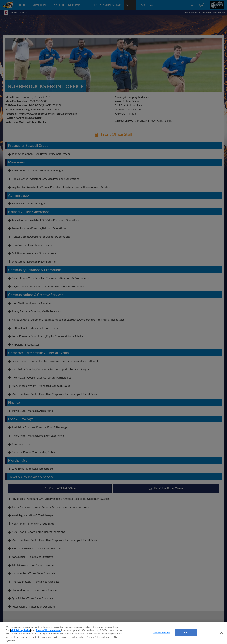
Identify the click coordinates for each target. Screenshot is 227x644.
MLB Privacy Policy (20, 630)
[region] (113, 633)
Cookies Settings (162, 633)
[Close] (221, 633)
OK (186, 633)
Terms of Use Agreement (48, 630)
